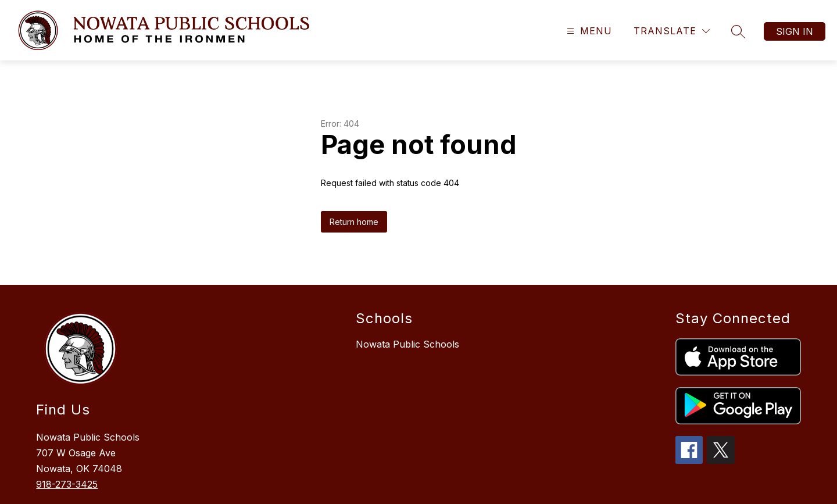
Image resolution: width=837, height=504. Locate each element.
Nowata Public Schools (407, 344)
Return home (354, 222)
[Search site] (738, 31)
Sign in (795, 31)
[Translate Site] (672, 31)
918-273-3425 (67, 484)
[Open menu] (588, 31)
